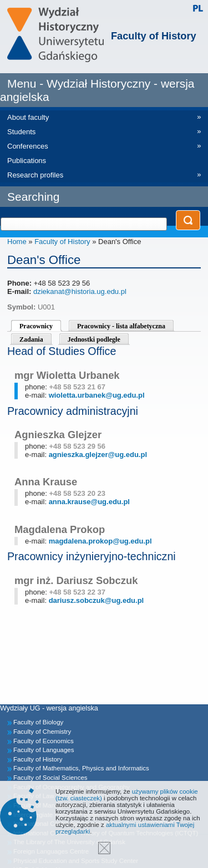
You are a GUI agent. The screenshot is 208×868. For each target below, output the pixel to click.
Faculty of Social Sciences (50, 778)
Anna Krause (46, 482)
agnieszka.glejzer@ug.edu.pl (98, 455)
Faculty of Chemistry (42, 732)
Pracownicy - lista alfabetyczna (121, 326)
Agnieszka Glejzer (58, 435)
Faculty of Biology (38, 722)
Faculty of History (154, 36)
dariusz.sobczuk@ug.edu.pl (97, 600)
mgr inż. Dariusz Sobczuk (76, 580)
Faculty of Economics (44, 741)
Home (17, 242)
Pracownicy (36, 326)
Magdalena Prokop (60, 529)
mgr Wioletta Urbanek (67, 375)
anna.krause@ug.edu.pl (89, 502)
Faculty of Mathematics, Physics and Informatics (81, 768)
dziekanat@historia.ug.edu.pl (80, 291)
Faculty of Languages (44, 750)
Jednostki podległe (94, 339)
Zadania (31, 339)
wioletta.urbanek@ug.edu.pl (97, 395)
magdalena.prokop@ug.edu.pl (100, 541)
